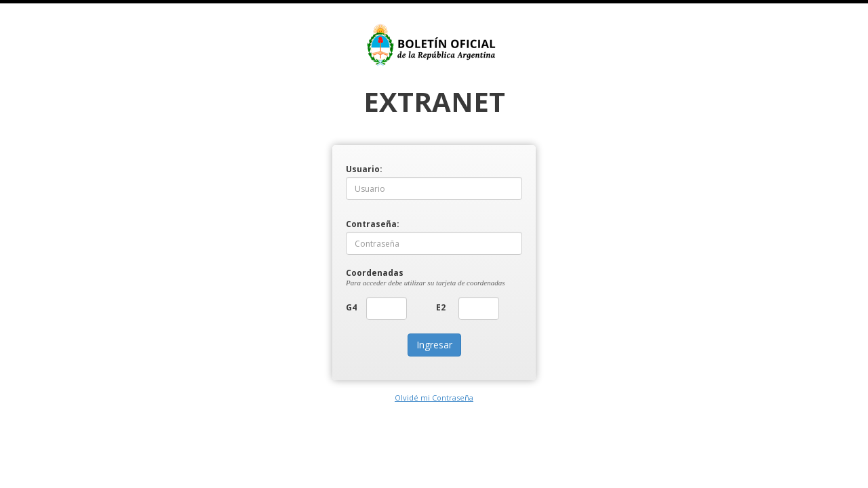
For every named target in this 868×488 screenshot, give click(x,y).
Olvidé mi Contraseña (434, 398)
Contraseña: (356, 223)
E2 (441, 307)
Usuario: (356, 168)
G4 (351, 307)
